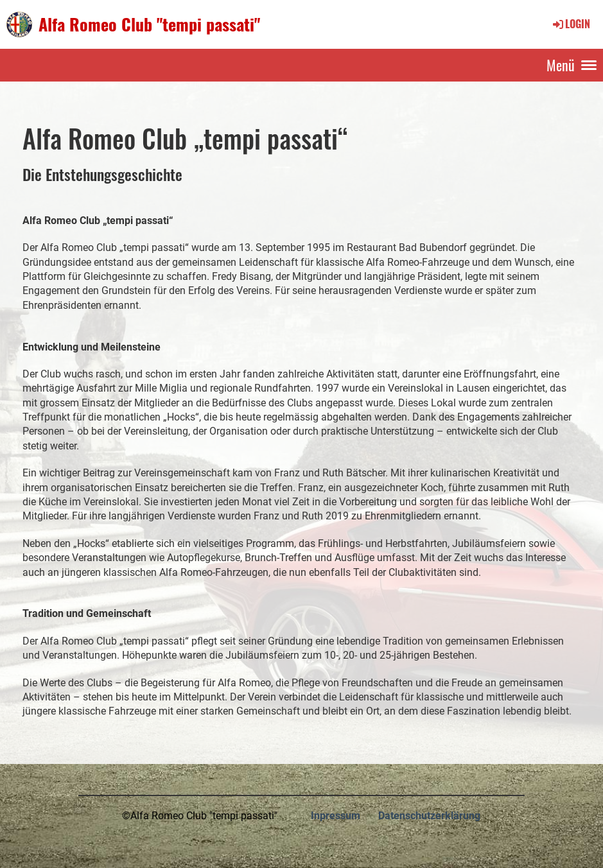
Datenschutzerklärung (429, 816)
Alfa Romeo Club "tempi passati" (149, 24)
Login (571, 24)
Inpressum (336, 816)
